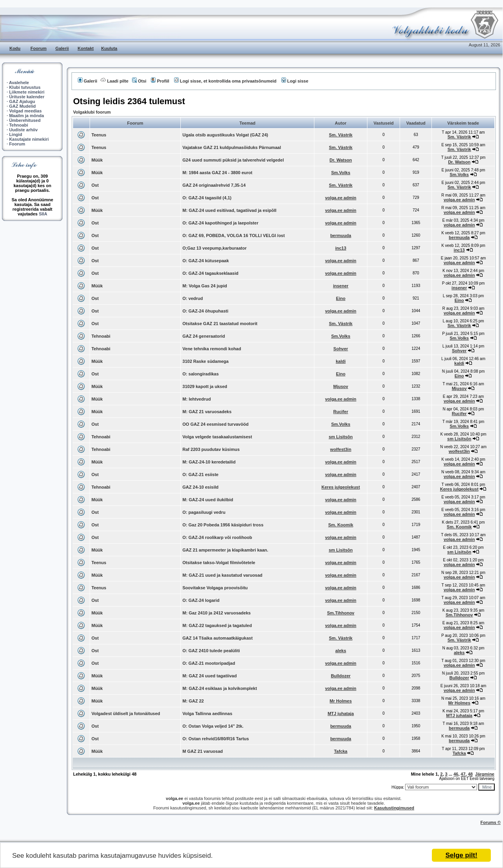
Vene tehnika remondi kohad (212, 349)
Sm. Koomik (341, 525)
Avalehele (19, 83)
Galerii (62, 48)
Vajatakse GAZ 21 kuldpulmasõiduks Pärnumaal (232, 147)
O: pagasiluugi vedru (204, 512)
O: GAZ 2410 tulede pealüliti (211, 651)
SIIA (43, 214)
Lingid (16, 134)
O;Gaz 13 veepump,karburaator (214, 248)
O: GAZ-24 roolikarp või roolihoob (217, 537)
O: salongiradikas (200, 374)
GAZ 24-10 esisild (200, 487)
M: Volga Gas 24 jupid (205, 286)
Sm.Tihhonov (341, 613)
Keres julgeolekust (341, 487)
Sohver (341, 349)
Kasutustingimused (394, 808)
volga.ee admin (341, 198)
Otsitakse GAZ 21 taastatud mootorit (220, 324)
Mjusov (341, 386)
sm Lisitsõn (341, 437)
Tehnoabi (18, 125)
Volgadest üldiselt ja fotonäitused (126, 714)
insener (341, 286)
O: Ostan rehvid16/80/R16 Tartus (216, 739)
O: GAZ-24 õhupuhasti (205, 311)
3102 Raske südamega (205, 361)
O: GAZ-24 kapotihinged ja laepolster (220, 223)
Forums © (491, 822)
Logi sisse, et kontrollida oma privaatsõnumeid (225, 81)
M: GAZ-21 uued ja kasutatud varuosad (222, 575)
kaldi (341, 361)
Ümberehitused (25, 120)
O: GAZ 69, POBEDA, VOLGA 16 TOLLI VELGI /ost (233, 235)
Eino (341, 298)
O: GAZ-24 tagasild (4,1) (207, 198)
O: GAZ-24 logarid (201, 600)
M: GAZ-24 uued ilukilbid (208, 500)
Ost (95, 185)
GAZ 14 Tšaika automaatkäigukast (218, 638)
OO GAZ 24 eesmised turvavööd (215, 424)
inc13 (341, 248)
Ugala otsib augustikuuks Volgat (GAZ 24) (225, 135)
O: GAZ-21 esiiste (200, 474)
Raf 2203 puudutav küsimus (211, 449)
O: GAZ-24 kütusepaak (206, 261)
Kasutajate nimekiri (29, 139)
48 (470, 774)
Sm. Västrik (341, 135)
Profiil (160, 81)
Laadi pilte (114, 81)
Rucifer (341, 412)
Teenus (99, 135)
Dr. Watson (341, 160)
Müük (97, 160)
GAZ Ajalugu (22, 101)
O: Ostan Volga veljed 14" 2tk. (213, 726)
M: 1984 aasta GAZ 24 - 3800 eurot (217, 173)
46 (456, 774)
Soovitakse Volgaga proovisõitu (215, 588)
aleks (341, 651)
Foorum (39, 48)
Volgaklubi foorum (92, 112)
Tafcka (341, 751)
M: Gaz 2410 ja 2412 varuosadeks (217, 613)
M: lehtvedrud (196, 399)
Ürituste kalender (27, 97)
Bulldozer (341, 676)
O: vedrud (193, 298)
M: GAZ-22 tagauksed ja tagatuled (217, 625)
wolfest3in (341, 449)
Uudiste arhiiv (23, 130)
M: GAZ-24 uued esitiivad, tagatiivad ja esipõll (229, 210)
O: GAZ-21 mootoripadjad (209, 663)
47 (463, 774)
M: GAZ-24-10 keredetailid (209, 462)
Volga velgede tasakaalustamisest (217, 437)
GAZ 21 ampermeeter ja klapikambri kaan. (225, 550)
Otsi (139, 81)
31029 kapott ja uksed (205, 386)
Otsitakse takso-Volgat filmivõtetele (219, 563)
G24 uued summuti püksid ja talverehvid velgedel (233, 160)
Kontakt (86, 48)
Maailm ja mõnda (27, 116)
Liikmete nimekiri (27, 92)
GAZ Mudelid (22, 106)
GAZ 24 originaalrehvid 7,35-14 (214, 185)
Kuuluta (109, 48)
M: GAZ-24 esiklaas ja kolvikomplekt (220, 688)
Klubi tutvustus (25, 87)
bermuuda (341, 235)
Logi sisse (295, 81)
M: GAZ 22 (193, 701)
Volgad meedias (25, 111)
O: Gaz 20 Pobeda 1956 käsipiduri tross (223, 525)
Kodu (15, 48)
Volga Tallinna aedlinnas (207, 714)
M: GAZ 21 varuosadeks (207, 412)
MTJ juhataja (341, 714)
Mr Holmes (341, 701)
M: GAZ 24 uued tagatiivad (209, 676)
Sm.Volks (341, 173)
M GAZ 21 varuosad (203, 751)
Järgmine (485, 774)
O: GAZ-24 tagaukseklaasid (210, 273)
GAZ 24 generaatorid (204, 336)
